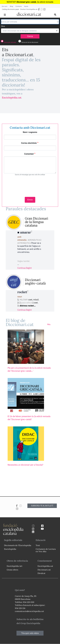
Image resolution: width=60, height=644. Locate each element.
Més (49, 324)
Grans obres (12, 570)
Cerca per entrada (10, 42)
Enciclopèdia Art (15, 566)
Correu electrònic (29, 143)
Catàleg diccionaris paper (11, 9)
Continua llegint (25, 268)
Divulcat (23, 9)
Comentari (29, 154)
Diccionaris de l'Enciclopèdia (18, 545)
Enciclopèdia (10, 549)
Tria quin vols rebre (30, 633)
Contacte (19, 6)
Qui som (5, 6)
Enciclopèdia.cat (32, 9)
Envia (30, 200)
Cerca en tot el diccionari (30, 42)
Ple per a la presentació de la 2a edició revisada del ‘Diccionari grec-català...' (29, 369)
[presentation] (30, 185)
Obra (3, 26)
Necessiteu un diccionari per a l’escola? (25, 465)
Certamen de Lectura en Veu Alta (46, 550)
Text (38, 545)
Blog (11, 6)
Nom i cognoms (30, 132)
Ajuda (26, 6)
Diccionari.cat (44, 570)
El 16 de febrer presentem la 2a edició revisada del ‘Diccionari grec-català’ (29, 418)
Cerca (30, 36)
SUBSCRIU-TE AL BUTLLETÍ (42, 506)
